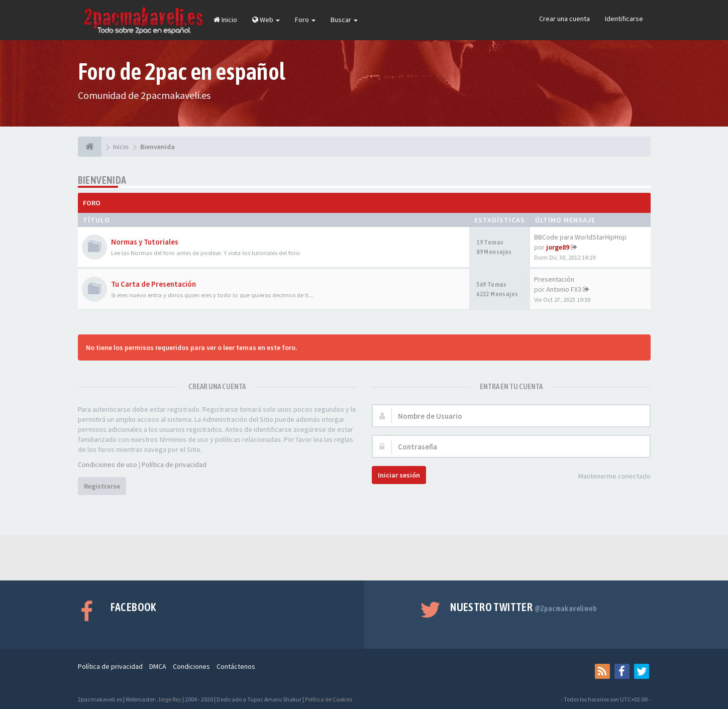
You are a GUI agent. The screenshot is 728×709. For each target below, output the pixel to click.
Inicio (225, 20)
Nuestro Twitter (523, 607)
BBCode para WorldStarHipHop (580, 237)
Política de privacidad (174, 464)
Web (266, 20)
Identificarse (624, 19)
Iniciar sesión (399, 475)
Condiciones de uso (108, 464)
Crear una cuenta (564, 19)
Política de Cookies (329, 699)
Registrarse (102, 486)
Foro (305, 20)
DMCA (158, 666)
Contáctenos (236, 666)
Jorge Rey (169, 699)
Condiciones (191, 666)
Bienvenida (102, 180)
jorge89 (558, 247)
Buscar (344, 20)
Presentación (554, 279)
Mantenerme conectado (609, 477)
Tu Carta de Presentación (153, 284)
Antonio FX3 (564, 289)
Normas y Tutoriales (145, 242)
